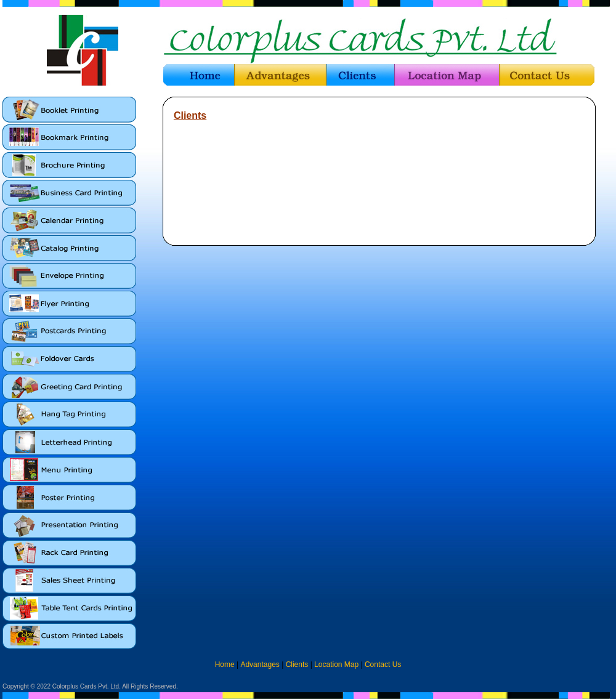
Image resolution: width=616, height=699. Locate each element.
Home (225, 665)
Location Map (336, 665)
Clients (297, 665)
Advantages (260, 665)
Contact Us (383, 665)
